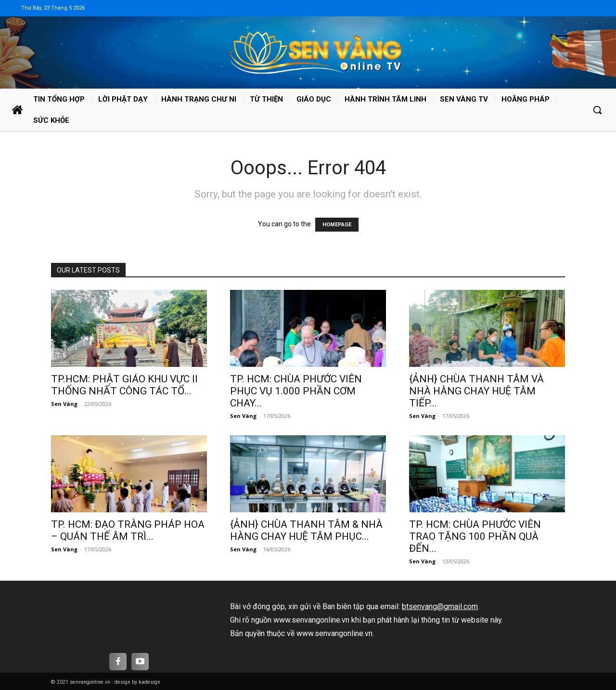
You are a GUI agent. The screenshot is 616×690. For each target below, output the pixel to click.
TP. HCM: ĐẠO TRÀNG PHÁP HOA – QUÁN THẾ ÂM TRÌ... (128, 530)
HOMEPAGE (337, 225)
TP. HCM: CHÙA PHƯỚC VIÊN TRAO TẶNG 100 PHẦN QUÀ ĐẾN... (475, 536)
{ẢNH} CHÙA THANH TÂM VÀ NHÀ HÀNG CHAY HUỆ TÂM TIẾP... (476, 391)
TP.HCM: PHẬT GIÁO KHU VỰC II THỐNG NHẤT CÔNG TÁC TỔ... (124, 385)
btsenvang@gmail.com (440, 606)
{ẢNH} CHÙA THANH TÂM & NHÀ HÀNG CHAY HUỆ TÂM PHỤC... (306, 530)
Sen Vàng (64, 404)
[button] (597, 110)
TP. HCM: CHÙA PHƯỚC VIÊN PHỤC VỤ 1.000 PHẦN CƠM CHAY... (296, 391)
